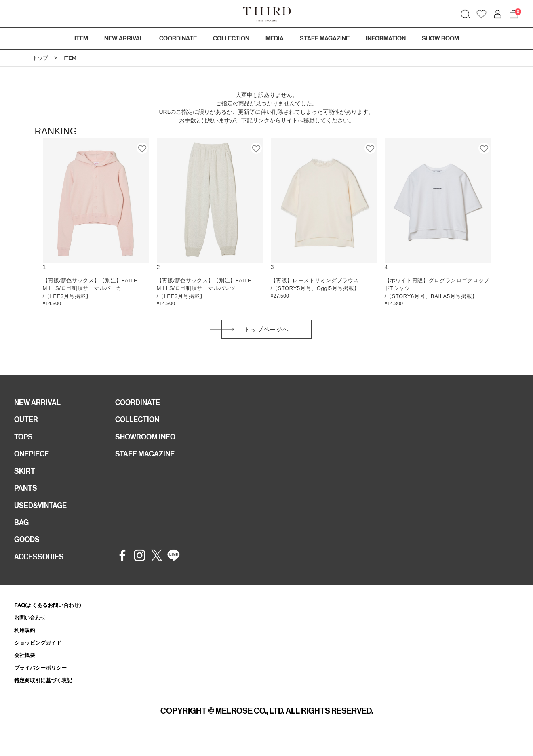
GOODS (28, 551)
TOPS (25, 442)
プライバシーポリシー (44, 684)
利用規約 (26, 644)
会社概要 (26, 670)
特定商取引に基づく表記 (47, 696)
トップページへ (267, 331)
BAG (22, 533)
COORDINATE (140, 405)
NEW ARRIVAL (40, 405)
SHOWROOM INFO (149, 442)
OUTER (27, 424)
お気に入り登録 (143, 148)
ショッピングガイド (41, 657)
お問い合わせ (32, 631)
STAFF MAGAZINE (148, 460)
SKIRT (25, 478)
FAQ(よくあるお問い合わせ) (53, 618)
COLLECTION (231, 38)
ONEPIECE (34, 460)
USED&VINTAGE (43, 514)
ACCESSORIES (42, 569)
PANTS (27, 496)
